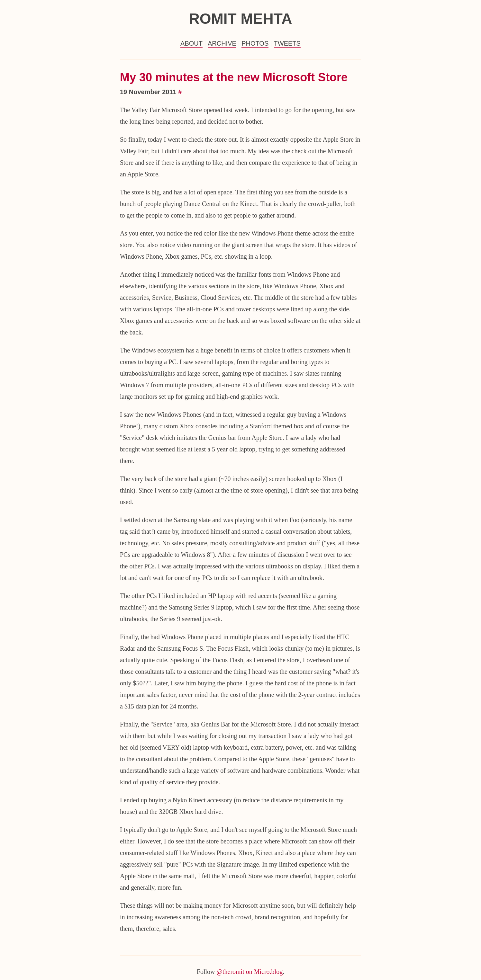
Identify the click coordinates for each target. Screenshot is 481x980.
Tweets (287, 43)
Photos (255, 43)
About (191, 43)
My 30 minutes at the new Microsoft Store (234, 77)
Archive (222, 43)
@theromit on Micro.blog (250, 972)
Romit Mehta (240, 19)
